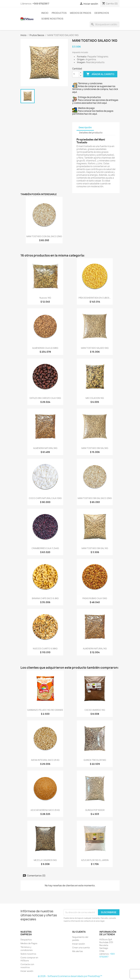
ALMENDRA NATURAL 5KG (45, 448)
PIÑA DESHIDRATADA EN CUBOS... (95, 298)
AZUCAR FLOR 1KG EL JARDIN (95, 860)
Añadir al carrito (100, 74)
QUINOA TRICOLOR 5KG (95, 760)
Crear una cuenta (81, 948)
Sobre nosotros (52, 19)
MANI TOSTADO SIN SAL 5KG (95, 448)
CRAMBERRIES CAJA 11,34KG (45, 548)
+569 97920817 (41, 4)
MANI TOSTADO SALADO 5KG (95, 348)
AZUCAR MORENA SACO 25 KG (45, 810)
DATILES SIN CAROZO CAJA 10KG (45, 398)
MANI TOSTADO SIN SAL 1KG (95, 548)
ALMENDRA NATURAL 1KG (95, 649)
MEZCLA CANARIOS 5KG (45, 860)
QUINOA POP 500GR (95, 810)
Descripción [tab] (85, 127)
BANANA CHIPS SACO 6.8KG (45, 598)
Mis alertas (78, 951)
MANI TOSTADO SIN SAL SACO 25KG (95, 498)
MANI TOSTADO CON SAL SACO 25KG (44, 236)
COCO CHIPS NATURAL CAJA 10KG (45, 498)
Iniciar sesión (27, 971)
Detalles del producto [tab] (91, 133)
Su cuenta (79, 932)
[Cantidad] (76, 74)
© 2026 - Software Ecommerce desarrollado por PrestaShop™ (70, 976)
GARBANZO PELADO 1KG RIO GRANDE (45, 710)
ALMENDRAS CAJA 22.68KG (45, 348)
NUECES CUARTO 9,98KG (45, 649)
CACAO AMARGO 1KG (95, 710)
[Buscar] (105, 24)
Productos (59, 13)
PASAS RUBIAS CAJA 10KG (95, 598)
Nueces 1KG (45, 298)
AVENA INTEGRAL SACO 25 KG (45, 760)
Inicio (45, 13)
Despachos (102, 13)
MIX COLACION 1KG (95, 398)
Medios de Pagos (81, 13)
